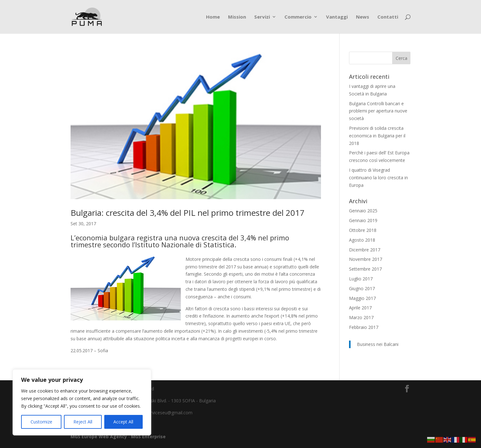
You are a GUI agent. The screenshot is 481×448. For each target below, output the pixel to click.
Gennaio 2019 (363, 220)
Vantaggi (337, 17)
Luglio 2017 (361, 279)
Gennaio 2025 (363, 211)
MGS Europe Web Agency (99, 437)
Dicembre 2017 (365, 250)
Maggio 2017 (362, 298)
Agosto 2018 (362, 240)
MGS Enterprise (148, 437)
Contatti (388, 17)
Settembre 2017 (365, 269)
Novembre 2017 (366, 259)
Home (213, 17)
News (363, 17)
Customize (41, 422)
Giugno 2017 (362, 288)
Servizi (262, 17)
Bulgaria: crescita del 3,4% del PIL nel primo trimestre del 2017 (188, 213)
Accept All (123, 422)
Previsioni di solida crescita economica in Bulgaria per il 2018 (377, 136)
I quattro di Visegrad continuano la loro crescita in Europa (378, 178)
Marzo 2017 (361, 317)
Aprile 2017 (360, 308)
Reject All (83, 422)
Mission (237, 17)
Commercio (298, 17)
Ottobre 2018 (363, 230)
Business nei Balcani (378, 344)
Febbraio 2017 (364, 327)
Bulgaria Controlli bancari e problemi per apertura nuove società (378, 111)
